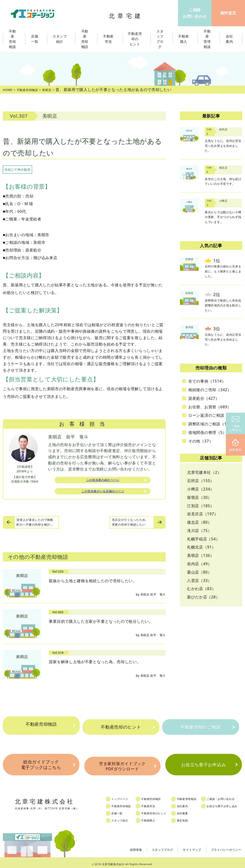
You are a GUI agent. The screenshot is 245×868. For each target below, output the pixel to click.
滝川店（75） (199, 531)
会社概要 (190, 810)
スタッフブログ (153, 846)
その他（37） (201, 441)
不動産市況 (110, 39)
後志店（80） (199, 522)
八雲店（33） (199, 580)
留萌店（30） (199, 497)
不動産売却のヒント (121, 727)
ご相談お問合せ (236, 424)
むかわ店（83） (201, 589)
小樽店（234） (201, 489)
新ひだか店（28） (203, 597)
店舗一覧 (121, 810)
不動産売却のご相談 (200, 727)
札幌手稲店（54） (203, 539)
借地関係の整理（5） (207, 432)
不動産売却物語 (41, 727)
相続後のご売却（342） (210, 390)
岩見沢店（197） (203, 514)
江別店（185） (201, 506)
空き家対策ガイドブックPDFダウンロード (122, 764)
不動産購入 (154, 817)
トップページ (124, 796)
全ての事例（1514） (207, 381)
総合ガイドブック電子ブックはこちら (41, 764)
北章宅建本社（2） (204, 472)
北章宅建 (127, 14)
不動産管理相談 (195, 796)
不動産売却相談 (126, 803)
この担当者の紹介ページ (103, 481)
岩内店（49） (199, 564)
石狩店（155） (201, 481)
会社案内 (190, 803)
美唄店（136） (201, 555)
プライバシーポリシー (224, 846)
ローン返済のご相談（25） (213, 415)
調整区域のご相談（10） (211, 424)
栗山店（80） (199, 572)
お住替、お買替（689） (210, 407)
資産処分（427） (204, 398)
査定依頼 (190, 817)
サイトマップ (186, 846)
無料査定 (236, 445)
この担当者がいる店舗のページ (103, 493)
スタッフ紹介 (124, 817)
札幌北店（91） (201, 547)
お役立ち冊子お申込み (203, 764)
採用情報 (124, 846)
